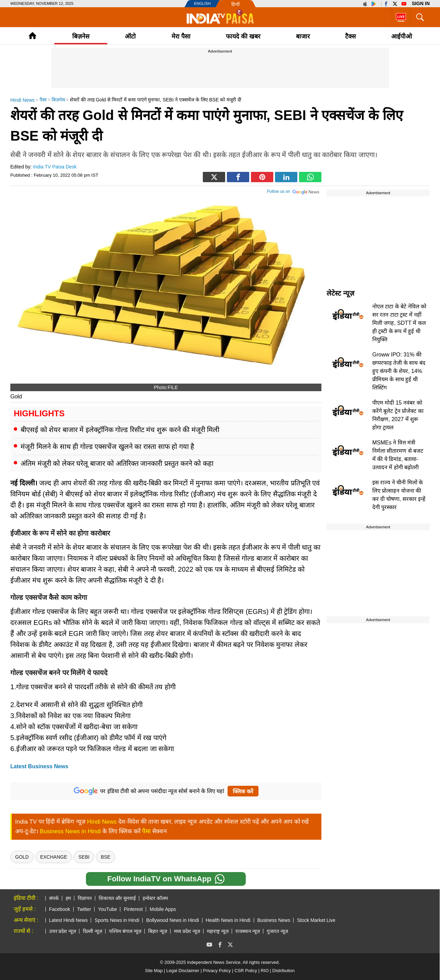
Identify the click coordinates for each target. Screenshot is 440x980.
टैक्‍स (350, 36)
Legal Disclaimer (183, 971)
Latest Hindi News (69, 920)
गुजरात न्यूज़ (277, 931)
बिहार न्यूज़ (158, 931)
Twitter (84, 909)
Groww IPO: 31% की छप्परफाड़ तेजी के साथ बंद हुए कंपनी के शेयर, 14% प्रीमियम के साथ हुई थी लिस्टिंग (399, 371)
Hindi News (102, 822)
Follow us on (293, 191)
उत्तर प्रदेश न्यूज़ (63, 931)
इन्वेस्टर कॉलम (155, 898)
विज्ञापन (85, 898)
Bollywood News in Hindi (172, 920)
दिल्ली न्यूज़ (92, 931)
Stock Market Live (316, 920)
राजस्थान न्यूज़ (248, 931)
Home (32, 36)
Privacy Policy (217, 971)
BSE (106, 857)
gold (22, 857)
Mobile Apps (163, 909)
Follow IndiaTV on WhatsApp (166, 879)
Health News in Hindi (228, 920)
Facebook (60, 909)
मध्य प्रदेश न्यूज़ (187, 931)
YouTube (107, 909)
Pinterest (133, 909)
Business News (274, 920)
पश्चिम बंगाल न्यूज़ (125, 931)
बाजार (303, 36)
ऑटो (130, 36)
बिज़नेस (81, 36)
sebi (84, 857)
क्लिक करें (243, 791)
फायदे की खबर (243, 36)
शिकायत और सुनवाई (117, 898)
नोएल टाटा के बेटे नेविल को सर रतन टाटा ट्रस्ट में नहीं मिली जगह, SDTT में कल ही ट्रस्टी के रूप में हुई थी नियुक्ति (399, 323)
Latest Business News (39, 766)
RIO (265, 971)
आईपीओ (401, 36)
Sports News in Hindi (117, 920)
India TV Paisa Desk (55, 167)
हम (68, 898)
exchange (54, 857)
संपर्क (54, 898)
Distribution (283, 971)
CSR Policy (246, 971)
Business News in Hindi (70, 831)
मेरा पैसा (181, 36)
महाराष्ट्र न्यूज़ (218, 931)
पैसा (146, 831)
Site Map (154, 971)
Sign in (421, 3)
